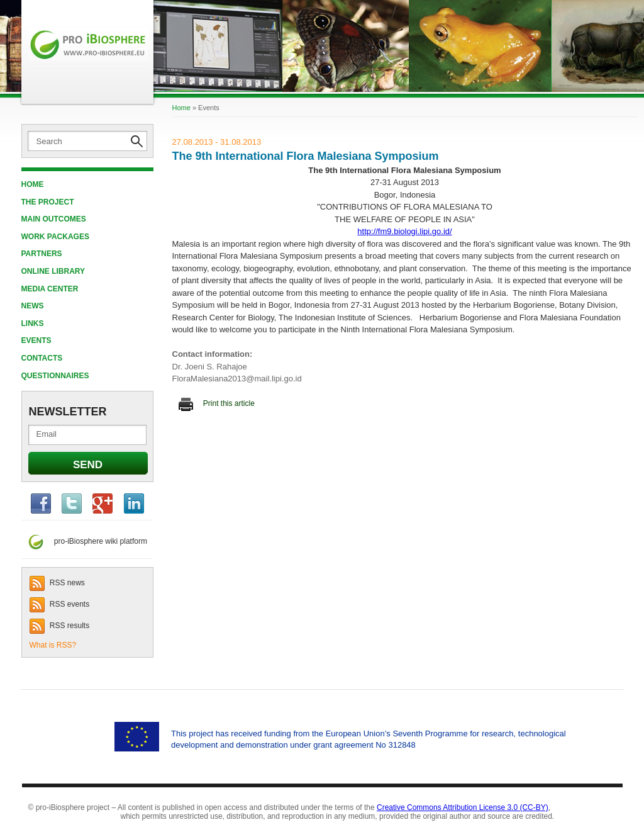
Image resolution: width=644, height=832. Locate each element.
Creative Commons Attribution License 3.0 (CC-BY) (463, 807)
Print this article (217, 403)
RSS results (60, 626)
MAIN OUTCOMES (54, 219)
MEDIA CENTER (50, 289)
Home (33, 184)
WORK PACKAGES (55, 237)
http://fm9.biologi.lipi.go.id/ (404, 231)
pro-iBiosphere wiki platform (84, 541)
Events (209, 108)
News (33, 306)
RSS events (60, 604)
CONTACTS (42, 358)
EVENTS (36, 340)
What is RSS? (53, 645)
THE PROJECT (48, 202)
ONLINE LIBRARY (53, 271)
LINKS (33, 323)
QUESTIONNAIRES (55, 376)
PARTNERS (42, 254)
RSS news (57, 583)
